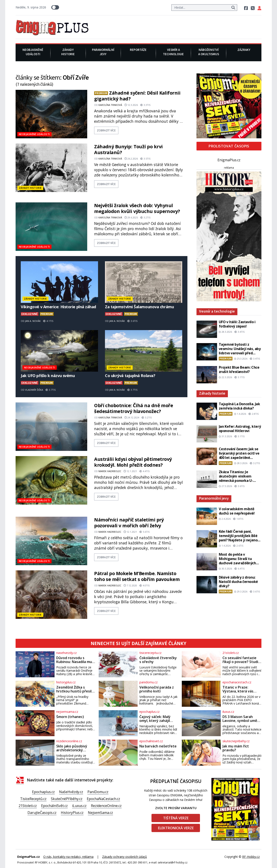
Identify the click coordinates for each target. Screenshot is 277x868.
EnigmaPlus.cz (229, 160)
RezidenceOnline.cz (106, 806)
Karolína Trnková (110, 105)
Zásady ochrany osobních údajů (125, 857)
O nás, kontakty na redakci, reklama (68, 857)
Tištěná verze (176, 818)
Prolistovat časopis (229, 146)
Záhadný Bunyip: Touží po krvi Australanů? (128, 149)
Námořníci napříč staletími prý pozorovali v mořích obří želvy (129, 523)
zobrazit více (106, 130)
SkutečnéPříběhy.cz (67, 799)
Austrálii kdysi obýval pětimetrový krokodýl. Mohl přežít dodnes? (133, 462)
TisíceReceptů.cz (33, 799)
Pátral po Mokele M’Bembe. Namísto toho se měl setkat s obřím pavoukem (137, 576)
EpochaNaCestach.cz (103, 799)
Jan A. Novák (33, 321)
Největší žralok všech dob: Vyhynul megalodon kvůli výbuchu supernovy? (137, 208)
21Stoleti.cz (28, 806)
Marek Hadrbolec (110, 471)
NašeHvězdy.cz (71, 792)
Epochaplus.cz (43, 792)
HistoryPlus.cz (72, 813)
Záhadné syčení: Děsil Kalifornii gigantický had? (137, 96)
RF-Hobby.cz (251, 857)
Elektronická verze (176, 828)
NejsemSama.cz (100, 813)
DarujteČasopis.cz (42, 813)
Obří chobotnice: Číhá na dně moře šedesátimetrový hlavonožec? (134, 408)
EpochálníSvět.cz (54, 806)
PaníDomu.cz (98, 792)
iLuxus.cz (79, 806)
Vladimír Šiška (34, 390)
